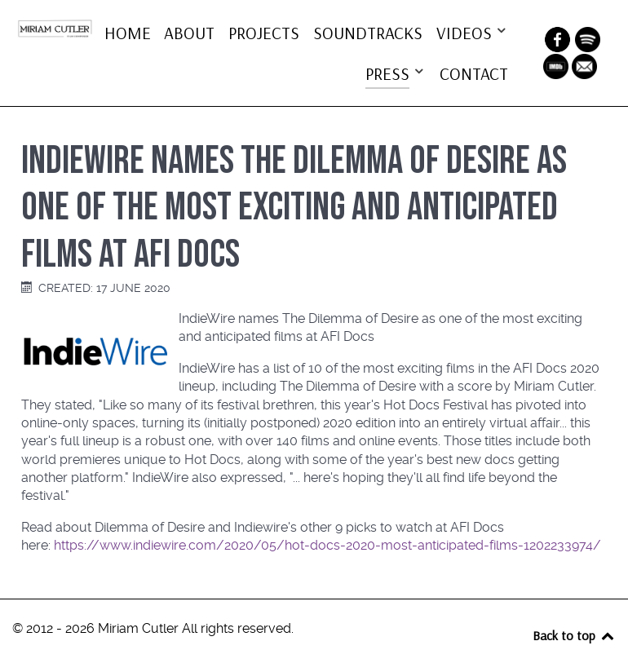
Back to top (574, 635)
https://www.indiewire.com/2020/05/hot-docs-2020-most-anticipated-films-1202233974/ (327, 545)
